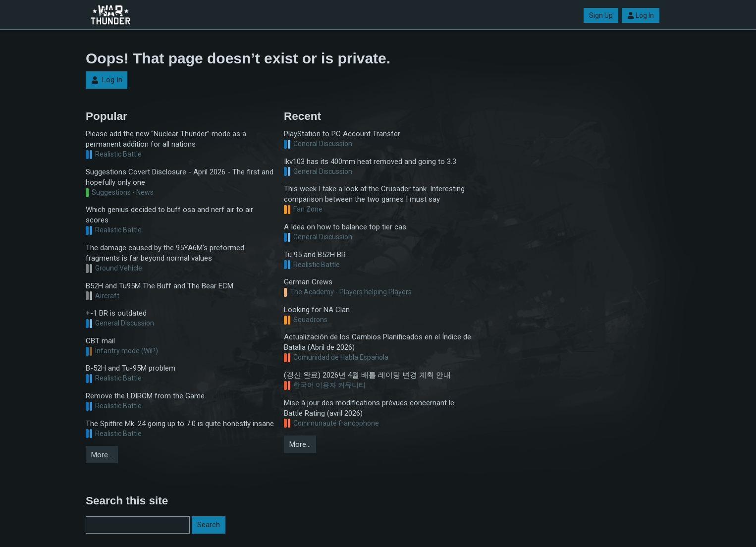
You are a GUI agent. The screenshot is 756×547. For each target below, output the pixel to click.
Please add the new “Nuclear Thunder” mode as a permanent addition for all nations (166, 139)
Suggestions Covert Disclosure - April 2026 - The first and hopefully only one (180, 177)
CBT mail (100, 341)
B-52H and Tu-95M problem (131, 368)
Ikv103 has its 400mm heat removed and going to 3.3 (370, 162)
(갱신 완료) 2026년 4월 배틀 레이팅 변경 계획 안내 (367, 375)
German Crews (308, 282)
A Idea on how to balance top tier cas (345, 227)
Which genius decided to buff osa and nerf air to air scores (169, 215)
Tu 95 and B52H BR (315, 255)
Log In (641, 15)
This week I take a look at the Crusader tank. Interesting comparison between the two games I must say (374, 194)
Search (209, 525)
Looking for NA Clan (317, 310)
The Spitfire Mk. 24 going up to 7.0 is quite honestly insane (180, 424)
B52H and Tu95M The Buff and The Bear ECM (160, 286)
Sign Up (601, 15)
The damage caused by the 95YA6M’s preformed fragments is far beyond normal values (165, 253)
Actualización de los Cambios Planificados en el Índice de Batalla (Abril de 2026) (378, 342)
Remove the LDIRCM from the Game (145, 396)
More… (102, 455)
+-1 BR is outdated (116, 313)
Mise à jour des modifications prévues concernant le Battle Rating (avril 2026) (369, 408)
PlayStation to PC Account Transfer (342, 134)
